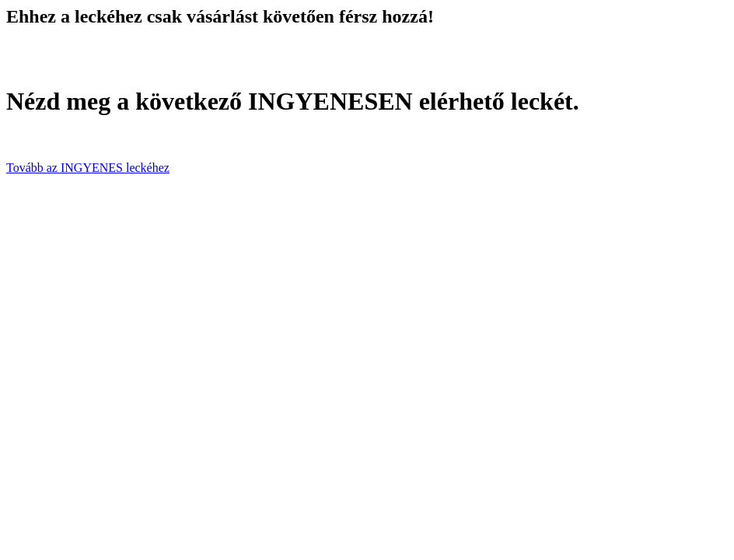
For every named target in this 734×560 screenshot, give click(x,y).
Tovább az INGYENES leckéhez (88, 168)
